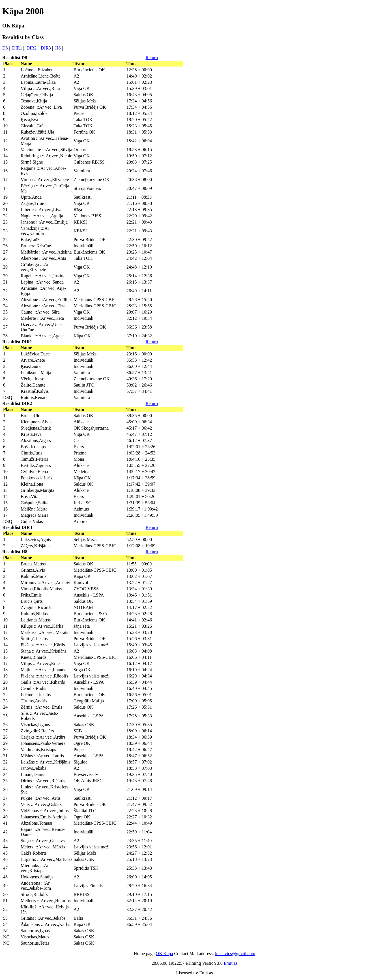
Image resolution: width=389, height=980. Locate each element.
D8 (5, 48)
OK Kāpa (165, 954)
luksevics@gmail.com (235, 954)
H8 (58, 48)
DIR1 (17, 48)
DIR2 (32, 48)
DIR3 (46, 48)
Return (152, 58)
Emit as (231, 963)
